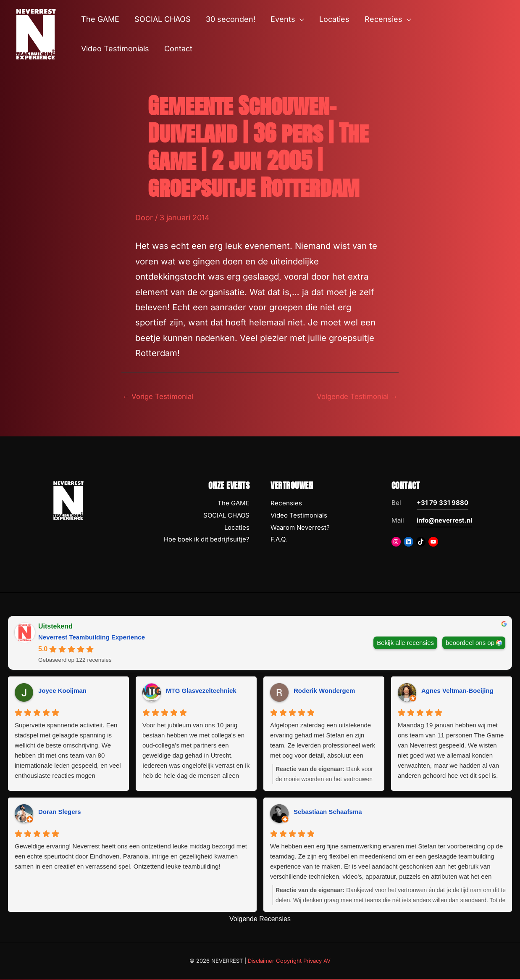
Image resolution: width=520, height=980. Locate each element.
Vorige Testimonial (160, 397)
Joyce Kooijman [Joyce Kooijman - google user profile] (62, 692)
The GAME (234, 504)
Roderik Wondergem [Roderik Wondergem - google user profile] (324, 692)
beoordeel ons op (470, 643)
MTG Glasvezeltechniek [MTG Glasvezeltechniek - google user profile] (201, 692)
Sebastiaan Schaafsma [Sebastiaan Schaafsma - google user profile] (328, 813)
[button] (300, 19)
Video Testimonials (299, 516)
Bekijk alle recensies (405, 643)
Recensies (286, 504)
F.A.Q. (279, 540)
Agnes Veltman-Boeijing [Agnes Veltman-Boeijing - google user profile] (457, 692)
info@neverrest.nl (444, 522)
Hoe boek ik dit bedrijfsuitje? (207, 540)
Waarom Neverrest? (300, 528)
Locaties (237, 528)
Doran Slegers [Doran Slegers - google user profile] (60, 813)
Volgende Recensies (260, 920)
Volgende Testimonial (354, 397)
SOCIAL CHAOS (226, 516)
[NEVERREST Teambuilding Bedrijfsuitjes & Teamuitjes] (36, 33)
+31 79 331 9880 (443, 504)
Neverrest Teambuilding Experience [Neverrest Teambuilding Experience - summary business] (92, 638)
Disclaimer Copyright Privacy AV (289, 962)
